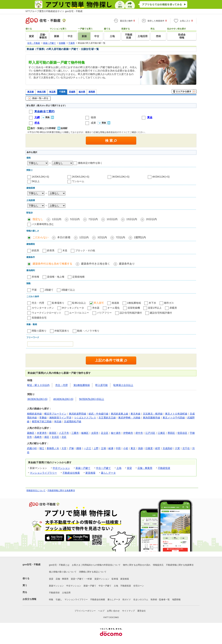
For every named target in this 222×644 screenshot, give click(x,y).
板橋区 (85, 433)
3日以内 (102, 237)
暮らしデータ (108, 473)
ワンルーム (78, 181)
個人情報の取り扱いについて (63, 572)
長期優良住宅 (39, 318)
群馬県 (92, 92)
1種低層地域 (134, 303)
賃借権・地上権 (56, 277)
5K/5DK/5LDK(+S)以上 (92, 399)
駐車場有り (58, 303)
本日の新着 (64, 237)
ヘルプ (101, 611)
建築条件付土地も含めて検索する (52, 264)
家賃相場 (90, 473)
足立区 (105, 433)
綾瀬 (111, 448)
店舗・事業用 (145, 468)
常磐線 (43, 418)
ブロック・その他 (85, 250)
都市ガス (169, 303)
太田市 (95, 433)
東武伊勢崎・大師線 (129, 418)
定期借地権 (78, 277)
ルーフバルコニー (79, 313)
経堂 (158, 448)
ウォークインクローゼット (47, 313)
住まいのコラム (141, 600)
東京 (133, 448)
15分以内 (132, 219)
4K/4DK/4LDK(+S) (63, 399)
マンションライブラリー (43, 473)
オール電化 (113, 308)
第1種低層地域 (82, 385)
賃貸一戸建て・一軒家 (81, 579)
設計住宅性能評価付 (131, 313)
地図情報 (176, 600)
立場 (103, 448)
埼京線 (58, 421)
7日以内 (120, 237)
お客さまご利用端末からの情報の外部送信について (96, 565)
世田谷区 (182, 433)
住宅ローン (139, 586)
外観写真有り (62, 331)
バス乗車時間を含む (43, 224)
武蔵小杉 (32, 448)
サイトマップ (128, 611)
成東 (93, 123)
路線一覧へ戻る (38, 98)
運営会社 (141, 611)
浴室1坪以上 (155, 308)
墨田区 (171, 433)
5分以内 (75, 219)
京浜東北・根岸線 (153, 414)
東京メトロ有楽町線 (176, 414)
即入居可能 (101, 385)
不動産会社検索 (71, 473)
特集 (51, 600)
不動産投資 (164, 468)
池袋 (140, 448)
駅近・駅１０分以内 (38, 385)
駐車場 (115, 579)
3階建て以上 (68, 290)
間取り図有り (39, 331)
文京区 (55, 437)
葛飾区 (31, 433)
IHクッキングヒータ (73, 308)
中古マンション (61, 468)
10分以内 (112, 219)
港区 (47, 437)
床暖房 (173, 308)
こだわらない (41, 237)
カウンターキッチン (43, 308)
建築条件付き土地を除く (96, 264)
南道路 (115, 303)
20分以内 (151, 219)
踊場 (79, 448)
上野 (96, 448)
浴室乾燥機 (134, 308)
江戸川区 (150, 433)
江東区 (161, 433)
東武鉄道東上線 (119, 414)
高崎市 (38, 437)
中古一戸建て (103, 468)
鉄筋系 (35, 250)
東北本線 (135, 414)
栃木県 (82, 92)
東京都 (30, 92)
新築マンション (56, 586)
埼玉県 (52, 92)
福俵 (93, 117)
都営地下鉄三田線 (42, 421)
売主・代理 (38, 303)
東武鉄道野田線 (78, 414)
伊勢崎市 (128, 433)
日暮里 (149, 448)
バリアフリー (104, 313)
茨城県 (72, 92)
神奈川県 (41, 92)
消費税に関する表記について (93, 572)
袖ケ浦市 (116, 433)
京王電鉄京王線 (107, 418)
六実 (177, 448)
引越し (59, 600)
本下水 (152, 303)
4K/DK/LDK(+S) (161, 177)
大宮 (64, 448)
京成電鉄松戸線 (73, 421)
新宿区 (53, 433)
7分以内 (93, 219)
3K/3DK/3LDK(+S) (37, 399)
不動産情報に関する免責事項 (61, 490)
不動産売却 (54, 593)
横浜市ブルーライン (55, 414)
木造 (65, 250)
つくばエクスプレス (85, 418)
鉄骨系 (51, 250)
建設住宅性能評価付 (161, 313)
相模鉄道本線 (34, 414)
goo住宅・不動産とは (59, 565)
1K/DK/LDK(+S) (40, 177)
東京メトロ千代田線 (174, 418)
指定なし (38, 219)
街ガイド (127, 600)
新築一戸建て (83, 468)
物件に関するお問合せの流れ (137, 565)
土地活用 (66, 593)
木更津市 (42, 433)
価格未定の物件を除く (90, 163)
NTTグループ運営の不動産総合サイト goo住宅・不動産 (54, 11)
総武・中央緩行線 (98, 414)
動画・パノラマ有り (88, 331)
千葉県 (62, 92)
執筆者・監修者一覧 (160, 600)
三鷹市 (75, 433)
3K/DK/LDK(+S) (121, 177)
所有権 (35, 277)
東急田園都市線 (152, 418)
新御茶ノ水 (53, 448)
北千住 (186, 448)
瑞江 (42, 448)
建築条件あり (127, 264)
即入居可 (99, 303)
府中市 (139, 433)
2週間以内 (140, 237)
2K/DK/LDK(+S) (81, 177)
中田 (118, 448)
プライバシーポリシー (85, 611)
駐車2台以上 (79, 303)
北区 (64, 437)
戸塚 (71, 448)
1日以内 (84, 237)
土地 (119, 468)
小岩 (126, 448)
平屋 (34, 290)
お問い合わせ (113, 611)
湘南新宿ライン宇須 (60, 418)
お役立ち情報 (29, 599)
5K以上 (36, 181)
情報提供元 (158, 565)
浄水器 (96, 308)
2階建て (49, 290)
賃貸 (129, 468)
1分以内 (57, 219)
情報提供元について (36, 490)
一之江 (87, 448)
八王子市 (64, 433)
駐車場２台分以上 (123, 385)
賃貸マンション (102, 579)
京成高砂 (168, 448)
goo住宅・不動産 (32, 564)
